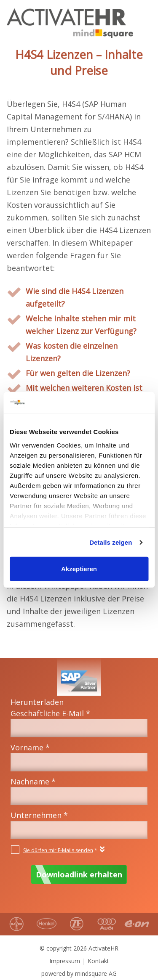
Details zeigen (111, 542)
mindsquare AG (96, 973)
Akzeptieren (79, 569)
